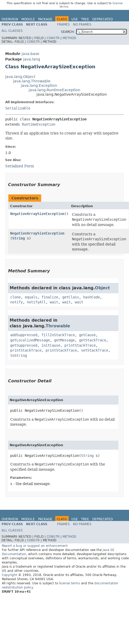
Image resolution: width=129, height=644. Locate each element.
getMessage (64, 340)
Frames (63, 24)
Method (69, 38)
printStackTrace (80, 345)
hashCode (91, 297)
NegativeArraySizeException (37, 214)
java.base (30, 54)
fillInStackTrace (58, 335)
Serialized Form (20, 166)
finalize (50, 297)
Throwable (58, 326)
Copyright (10, 575)
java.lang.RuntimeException (54, 90)
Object (102, 288)
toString (19, 355)
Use (75, 19)
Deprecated (103, 19)
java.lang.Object (20, 77)
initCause (51, 345)
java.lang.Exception (39, 85)
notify (16, 302)
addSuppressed (24, 335)
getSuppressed (24, 345)
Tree (85, 19)
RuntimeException (39, 124)
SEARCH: (68, 32)
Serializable (18, 108)
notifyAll (36, 302)
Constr (53, 38)
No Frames (82, 24)
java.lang (32, 59)
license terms (70, 583)
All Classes (12, 31)
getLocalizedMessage (30, 340)
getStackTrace (93, 340)
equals (31, 297)
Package (45, 19)
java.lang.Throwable (32, 81)
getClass (71, 297)
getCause (87, 335)
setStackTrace (95, 350)
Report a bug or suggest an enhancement (35, 546)
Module (28, 19)
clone (15, 297)
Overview (10, 19)
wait (54, 302)
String (19, 238)
